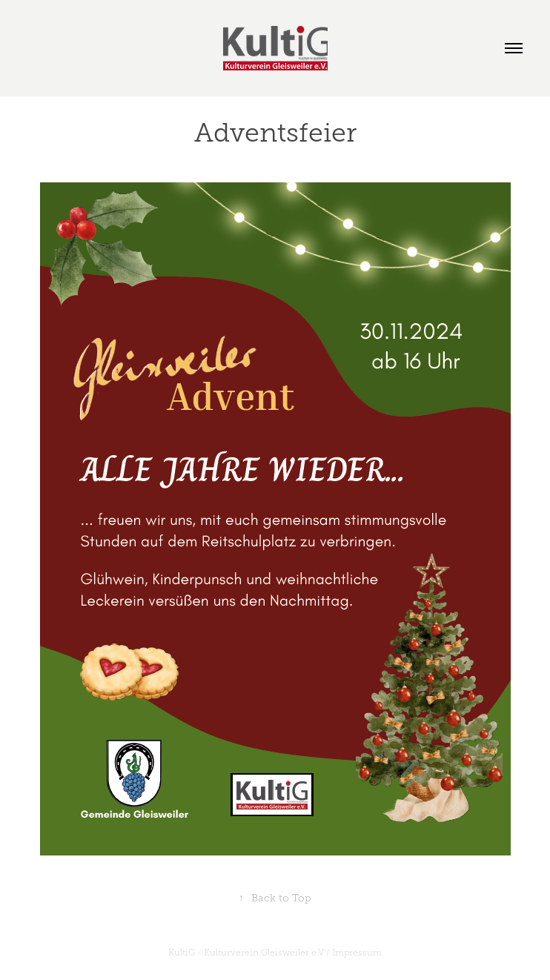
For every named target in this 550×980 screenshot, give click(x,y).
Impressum (357, 953)
